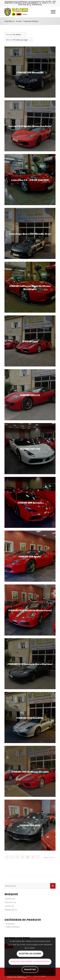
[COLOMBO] (25, 12)
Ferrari (8, 902)
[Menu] (52, 12)
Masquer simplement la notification (30, 962)
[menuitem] (52, 12)
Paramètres (30, 970)
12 (33, 857)
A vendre (10, 924)
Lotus (8, 906)
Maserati (9, 910)
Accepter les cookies (30, 954)
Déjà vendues (13, 927)
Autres (8, 899)
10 (22, 857)
